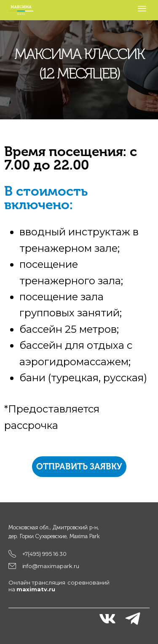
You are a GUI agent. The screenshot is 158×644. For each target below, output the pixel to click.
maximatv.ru (36, 589)
